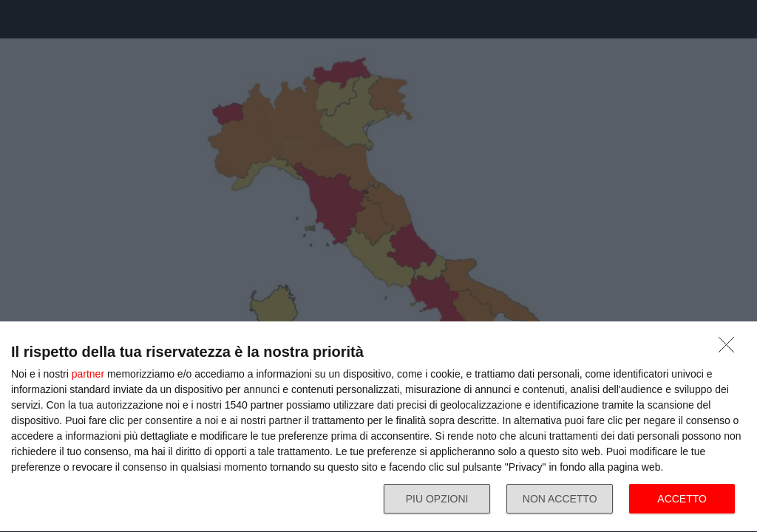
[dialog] (378, 427)
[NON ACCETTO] (730, 349)
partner (88, 374)
